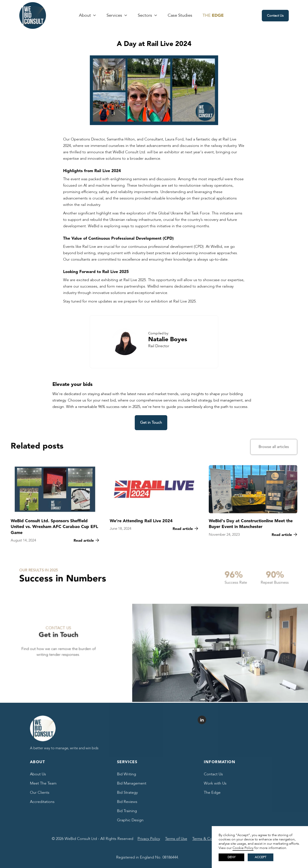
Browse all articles (274, 448)
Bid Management (132, 787)
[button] (88, 15)
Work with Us (215, 787)
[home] (33, 15)
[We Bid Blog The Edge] (213, 15)
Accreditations (42, 805)
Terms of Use (176, 842)
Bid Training (127, 814)
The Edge (212, 796)
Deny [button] (232, 857)
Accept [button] (261, 857)
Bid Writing (127, 778)
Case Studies (180, 15)
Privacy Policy (149, 842)
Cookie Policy (243, 848)
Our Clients (40, 796)
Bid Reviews (127, 805)
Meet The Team (43, 787)
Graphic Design (130, 824)
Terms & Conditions (209, 842)
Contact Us (275, 16)
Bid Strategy (127, 796)
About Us (38, 778)
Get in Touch (151, 423)
